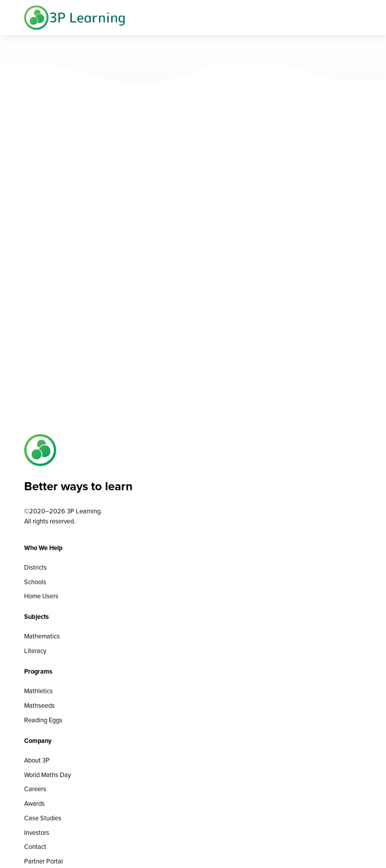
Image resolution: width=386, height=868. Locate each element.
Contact (35, 847)
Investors (37, 833)
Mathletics (38, 691)
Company (38, 741)
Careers (35, 789)
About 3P (37, 760)
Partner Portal (43, 861)
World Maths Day (47, 775)
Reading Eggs (43, 720)
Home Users (41, 596)
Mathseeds (39, 706)
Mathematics (42, 636)
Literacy (35, 651)
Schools (35, 582)
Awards (34, 803)
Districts (35, 567)
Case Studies (43, 818)
